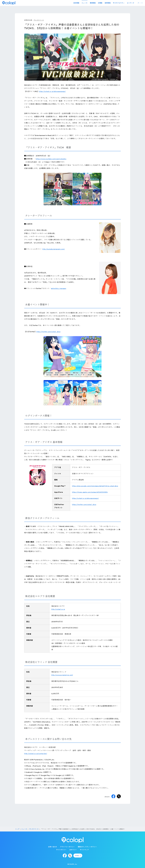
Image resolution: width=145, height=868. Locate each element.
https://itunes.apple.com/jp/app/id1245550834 (90, 492)
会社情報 (76, 3)
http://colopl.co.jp (58, 609)
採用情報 (108, 3)
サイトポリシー (61, 850)
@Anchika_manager (59, 288)
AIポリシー (73, 850)
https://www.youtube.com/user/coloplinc (51, 159)
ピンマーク (131, 3)
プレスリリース (39, 20)
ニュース (85, 3)
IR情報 (100, 3)
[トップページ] (9, 3)
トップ (17, 829)
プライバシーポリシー (67, 847)
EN (142, 3)
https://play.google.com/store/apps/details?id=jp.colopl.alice (95, 486)
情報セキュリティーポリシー (87, 847)
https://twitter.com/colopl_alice (48, 332)
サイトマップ (84, 850)
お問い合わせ (53, 847)
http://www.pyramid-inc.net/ (62, 675)
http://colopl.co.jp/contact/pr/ (36, 754)
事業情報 (93, 3)
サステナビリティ (119, 3)
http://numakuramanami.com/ (54, 249)
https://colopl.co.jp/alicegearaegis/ (52, 91)
